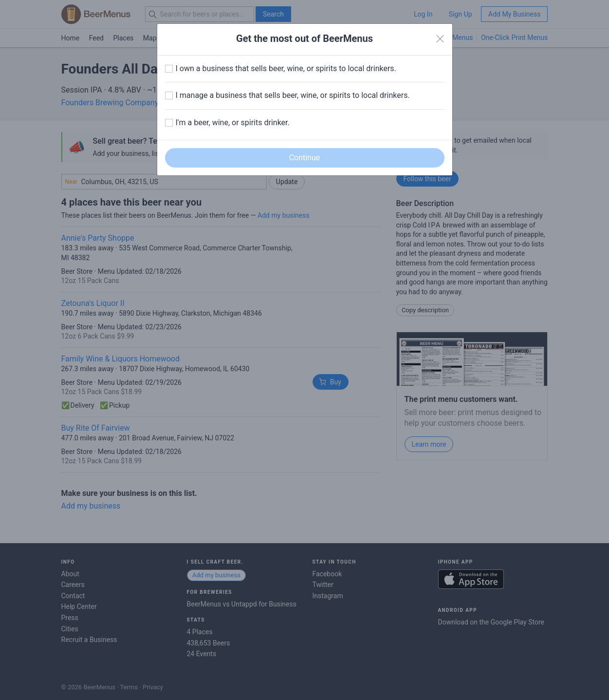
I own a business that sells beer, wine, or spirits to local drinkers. (286, 68)
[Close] (440, 39)
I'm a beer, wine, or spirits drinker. (233, 123)
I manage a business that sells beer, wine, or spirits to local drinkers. (293, 95)
